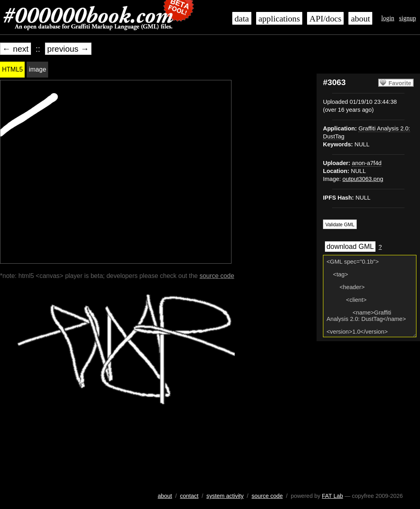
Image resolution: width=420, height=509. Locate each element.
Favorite (400, 83)
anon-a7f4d (367, 163)
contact (189, 496)
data (242, 19)
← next (16, 49)
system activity (225, 496)
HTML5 (12, 69)
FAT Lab (332, 496)
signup (407, 18)
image (37, 69)
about (360, 19)
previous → (68, 49)
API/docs (325, 19)
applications (279, 19)
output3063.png (363, 179)
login (388, 18)
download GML (350, 247)
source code (217, 276)
